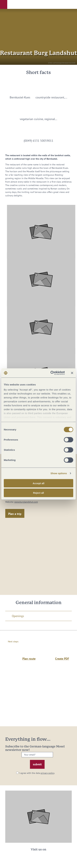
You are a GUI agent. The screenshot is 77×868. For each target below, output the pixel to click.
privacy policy (47, 773)
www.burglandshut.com (26, 502)
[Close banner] (72, 373)
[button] (4, 4)
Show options (59, 473)
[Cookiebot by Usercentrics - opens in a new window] (50, 373)
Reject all (38, 493)
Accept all (39, 483)
